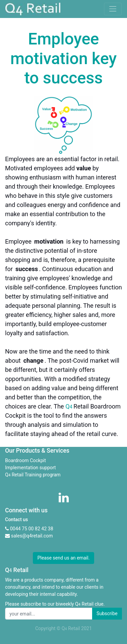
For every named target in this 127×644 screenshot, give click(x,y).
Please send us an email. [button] (63, 558)
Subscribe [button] (107, 613)
